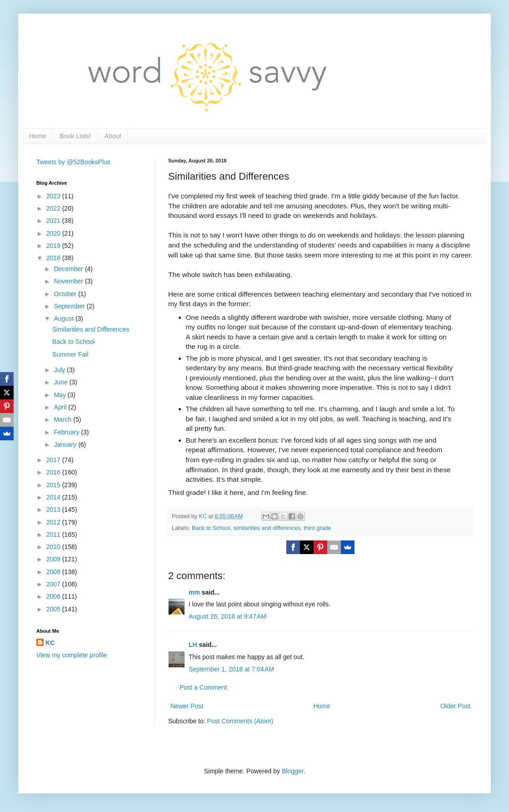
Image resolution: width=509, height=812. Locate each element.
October (66, 294)
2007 (54, 584)
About (113, 136)
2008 (54, 572)
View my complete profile (72, 655)
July (60, 370)
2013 (54, 509)
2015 (54, 485)
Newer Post (187, 706)
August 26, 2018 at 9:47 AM (227, 616)
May (60, 395)
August (64, 318)
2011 (54, 535)
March (63, 419)
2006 (54, 596)
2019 (54, 246)
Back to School (211, 528)
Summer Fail (70, 354)
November (69, 281)
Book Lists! (75, 136)
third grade (317, 528)
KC (50, 643)
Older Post (455, 706)
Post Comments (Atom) (240, 721)
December (69, 269)
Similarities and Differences (91, 329)
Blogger (292, 771)
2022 (54, 208)
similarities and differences (267, 528)
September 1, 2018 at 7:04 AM (231, 669)
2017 (54, 460)
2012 (54, 522)
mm (194, 592)
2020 (54, 233)
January (66, 444)
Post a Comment (203, 687)
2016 (54, 472)
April (61, 407)
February (67, 432)
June (61, 382)
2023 (54, 196)
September (70, 306)
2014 (54, 497)
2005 (54, 609)
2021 (54, 221)
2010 (54, 547)
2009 (54, 559)
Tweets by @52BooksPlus (73, 162)
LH (193, 645)
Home (37, 136)
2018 (54, 258)
